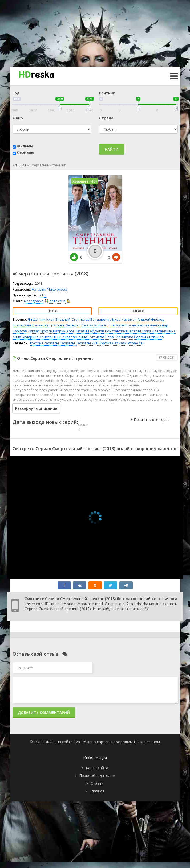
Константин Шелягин (123, 331)
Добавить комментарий (44, 712)
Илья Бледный (58, 319)
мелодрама (34, 301)
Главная (97, 791)
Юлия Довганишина (159, 331)
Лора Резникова (119, 337)
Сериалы (26, 152)
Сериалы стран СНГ (129, 343)
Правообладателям (97, 776)
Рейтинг (107, 93)
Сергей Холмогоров (98, 325)
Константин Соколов (57, 337)
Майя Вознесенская (132, 325)
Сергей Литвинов (149, 337)
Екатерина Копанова (31, 325)
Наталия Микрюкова (49, 289)
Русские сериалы (45, 343)
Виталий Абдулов (89, 331)
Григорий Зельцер (65, 325)
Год (16, 93)
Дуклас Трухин (40, 331)
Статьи (97, 783)
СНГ (43, 295)
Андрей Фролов (151, 319)
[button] (150, 425)
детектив (57, 301)
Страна (106, 118)
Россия (106, 343)
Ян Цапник (37, 319)
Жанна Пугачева (90, 337)
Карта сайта (97, 768)
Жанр (18, 118)
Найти (112, 149)
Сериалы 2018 (87, 343)
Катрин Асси (63, 331)
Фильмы (25, 146)
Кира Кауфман (124, 319)
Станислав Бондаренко (91, 319)
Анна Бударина (26, 337)
